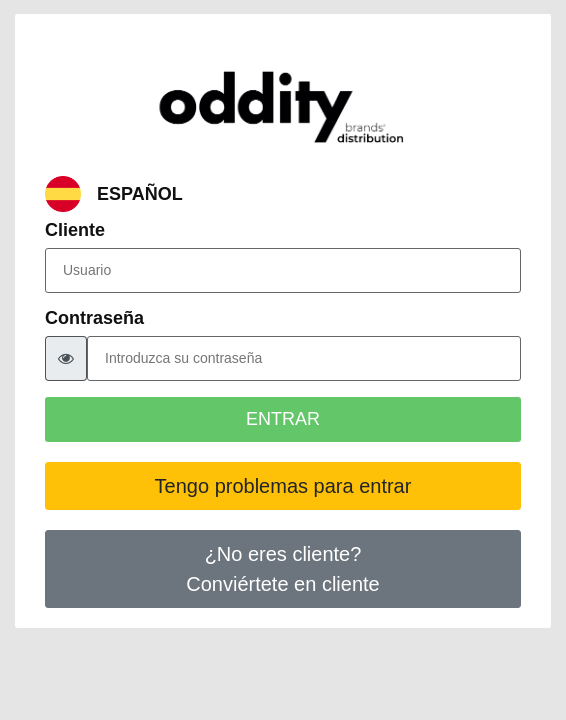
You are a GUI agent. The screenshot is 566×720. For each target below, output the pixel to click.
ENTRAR (283, 419)
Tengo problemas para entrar (283, 486)
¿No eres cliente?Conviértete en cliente (282, 569)
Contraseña (94, 318)
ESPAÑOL (140, 194)
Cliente (75, 230)
